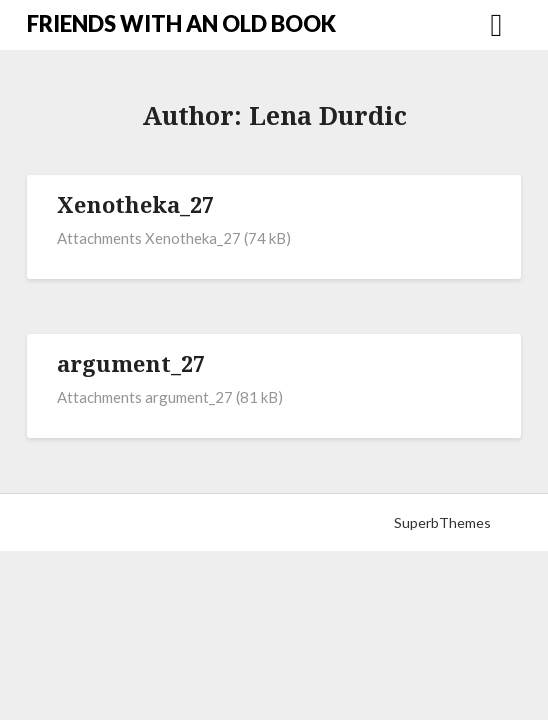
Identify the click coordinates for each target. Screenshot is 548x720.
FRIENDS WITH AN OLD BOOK (181, 23)
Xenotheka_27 (135, 204)
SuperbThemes (442, 522)
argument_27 (131, 363)
